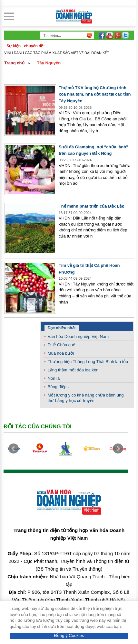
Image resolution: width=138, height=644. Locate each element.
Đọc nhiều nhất (62, 328)
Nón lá (54, 378)
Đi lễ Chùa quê (62, 345)
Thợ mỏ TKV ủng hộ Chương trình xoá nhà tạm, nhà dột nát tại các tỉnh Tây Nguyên (95, 94)
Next (118, 449)
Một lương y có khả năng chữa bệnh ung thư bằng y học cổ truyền (86, 398)
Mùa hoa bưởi (61, 353)
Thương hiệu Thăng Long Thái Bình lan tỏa (88, 362)
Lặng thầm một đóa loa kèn (73, 370)
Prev (14, 449)
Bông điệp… (59, 387)
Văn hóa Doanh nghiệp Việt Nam (78, 336)
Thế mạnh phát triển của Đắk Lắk (91, 206)
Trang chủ (14, 63)
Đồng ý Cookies (69, 635)
